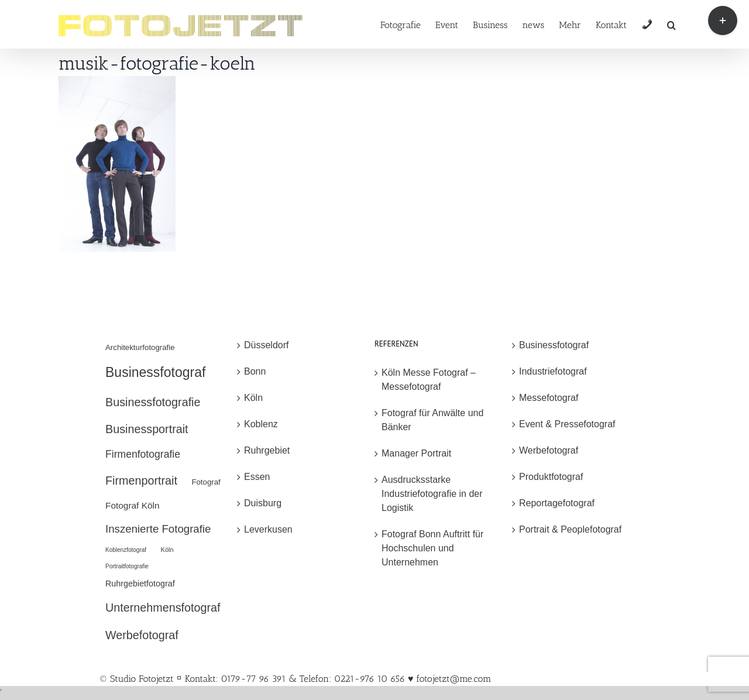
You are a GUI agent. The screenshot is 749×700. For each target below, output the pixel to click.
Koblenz (261, 424)
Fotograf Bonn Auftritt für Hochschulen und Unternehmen (432, 548)
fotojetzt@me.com (453, 679)
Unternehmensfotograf (163, 608)
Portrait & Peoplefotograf (570, 529)
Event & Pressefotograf (567, 424)
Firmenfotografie (143, 454)
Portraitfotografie (127, 566)
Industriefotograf (553, 371)
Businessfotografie (153, 402)
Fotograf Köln (133, 505)
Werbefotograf (142, 635)
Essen (257, 477)
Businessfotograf (155, 372)
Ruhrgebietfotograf (140, 584)
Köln (167, 550)
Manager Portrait (416, 453)
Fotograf (206, 482)
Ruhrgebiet (267, 450)
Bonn (255, 371)
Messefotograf (549, 398)
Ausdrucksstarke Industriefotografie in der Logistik (432, 494)
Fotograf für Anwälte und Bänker (432, 420)
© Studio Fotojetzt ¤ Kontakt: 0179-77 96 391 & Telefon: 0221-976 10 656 (254, 679)
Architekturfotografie (140, 347)
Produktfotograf (551, 477)
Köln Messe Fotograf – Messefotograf (429, 380)
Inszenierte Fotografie (158, 529)
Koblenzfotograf (126, 550)
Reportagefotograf (557, 503)
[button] (671, 24)
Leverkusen (268, 529)
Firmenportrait (141, 481)
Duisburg (263, 503)
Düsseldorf (266, 345)
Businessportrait (147, 429)
